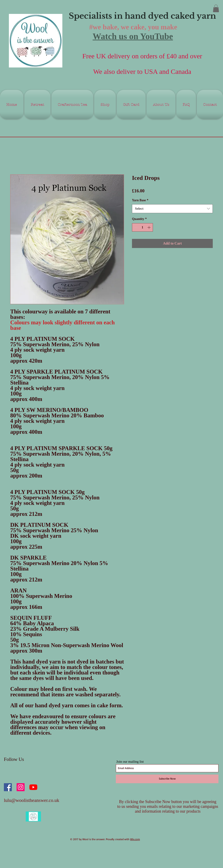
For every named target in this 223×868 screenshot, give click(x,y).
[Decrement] (136, 227)
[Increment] (149, 227)
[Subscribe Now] (167, 779)
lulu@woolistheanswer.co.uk (32, 800)
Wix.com (135, 839)
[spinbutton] (142, 227)
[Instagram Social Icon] (21, 787)
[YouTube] (33, 787)
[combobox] (172, 209)
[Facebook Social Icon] (8, 787)
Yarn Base (140, 200)
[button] (216, 8)
